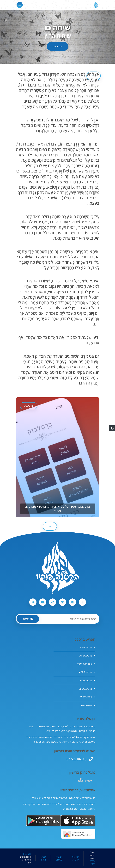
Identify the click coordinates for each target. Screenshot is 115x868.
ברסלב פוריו (88, 647)
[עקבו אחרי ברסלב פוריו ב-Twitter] (63, 602)
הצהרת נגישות (59, 858)
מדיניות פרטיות (75, 858)
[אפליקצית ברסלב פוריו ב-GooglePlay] (44, 821)
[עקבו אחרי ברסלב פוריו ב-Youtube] (43, 602)
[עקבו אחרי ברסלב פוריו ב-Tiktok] (53, 602)
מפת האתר (43, 858)
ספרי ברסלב (88, 697)
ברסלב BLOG (87, 689)
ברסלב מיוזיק (87, 656)
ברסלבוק (29, 406)
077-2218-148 (76, 759)
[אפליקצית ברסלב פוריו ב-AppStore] (78, 821)
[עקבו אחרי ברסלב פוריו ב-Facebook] (82, 602)
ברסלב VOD (88, 680)
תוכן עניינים (58, 46)
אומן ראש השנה (86, 664)
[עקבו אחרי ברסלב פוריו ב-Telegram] (33, 602)
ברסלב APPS (87, 672)
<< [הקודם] (94, 76)
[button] (112, 428)
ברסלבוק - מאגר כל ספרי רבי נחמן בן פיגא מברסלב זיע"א (57, 509)
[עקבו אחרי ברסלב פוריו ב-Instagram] (72, 602)
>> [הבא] (50, 526)
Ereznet (27, 854)
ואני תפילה (88, 705)
